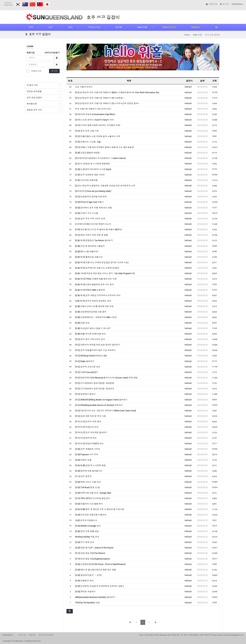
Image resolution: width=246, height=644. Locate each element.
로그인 (224, 4)
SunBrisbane (237, 4)
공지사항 (22, 635)
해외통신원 (32, 104)
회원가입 (212, 4)
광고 (51, 27)
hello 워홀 (142, 27)
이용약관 (32, 635)
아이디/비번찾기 (52, 53)
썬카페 (119, 27)
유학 (31, 27)
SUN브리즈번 (169, 27)
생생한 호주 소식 (34, 110)
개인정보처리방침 (46, 635)
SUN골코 (196, 27)
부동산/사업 (94, 27)
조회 (215, 81)
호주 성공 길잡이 (34, 98)
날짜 (202, 81)
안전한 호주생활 (34, 91)
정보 (70, 27)
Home (187, 35)
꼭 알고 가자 (32, 85)
